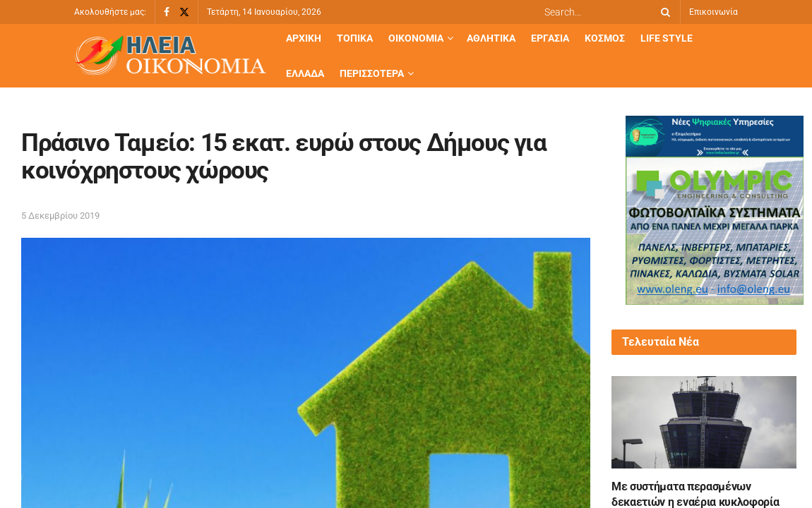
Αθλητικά (491, 38)
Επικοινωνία (714, 12)
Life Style (667, 38)
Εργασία (550, 38)
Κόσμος (605, 38)
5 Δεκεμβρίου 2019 (60, 216)
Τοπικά (355, 38)
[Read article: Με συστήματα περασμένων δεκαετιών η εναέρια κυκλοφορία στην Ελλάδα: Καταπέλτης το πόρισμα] (704, 422)
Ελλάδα (305, 73)
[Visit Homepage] (170, 56)
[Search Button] (663, 12)
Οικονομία (416, 38)
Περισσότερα (372, 73)
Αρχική (304, 38)
